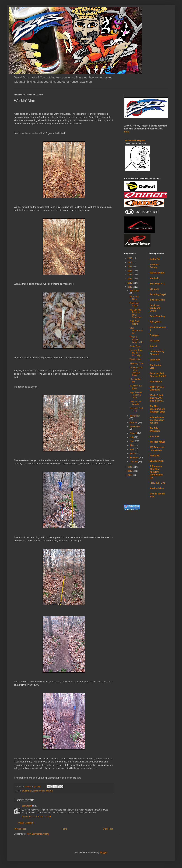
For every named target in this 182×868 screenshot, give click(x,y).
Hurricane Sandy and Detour (155, 308)
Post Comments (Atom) (38, 834)
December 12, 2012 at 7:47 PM (36, 817)
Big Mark (154, 289)
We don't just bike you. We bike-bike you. (157, 398)
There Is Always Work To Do (136, 340)
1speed (153, 346)
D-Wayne (154, 335)
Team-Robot (156, 382)
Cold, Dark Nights (134, 323)
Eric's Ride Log (157, 316)
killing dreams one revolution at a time (157, 420)
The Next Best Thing (136, 409)
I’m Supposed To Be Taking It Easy (136, 371)
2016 (130, 271)
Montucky (155, 278)
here (126, 132)
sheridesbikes (157, 488)
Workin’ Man (135, 359)
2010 (130, 471)
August (134, 433)
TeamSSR (155, 455)
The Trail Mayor (157, 442)
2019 (130, 258)
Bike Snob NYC (157, 284)
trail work (49, 791)
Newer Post (20, 829)
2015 (130, 275)
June (133, 441)
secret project (39, 791)
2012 (130, 287)
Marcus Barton (157, 273)
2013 (130, 283)
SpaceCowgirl (157, 461)
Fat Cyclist (155, 322)
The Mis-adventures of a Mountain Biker (158, 409)
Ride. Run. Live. (158, 483)
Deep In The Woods (135, 403)
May (132, 445)
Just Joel (154, 436)
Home (64, 829)
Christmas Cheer (134, 304)
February (134, 458)
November (135, 416)
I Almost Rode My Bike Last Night (136, 353)
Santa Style (135, 346)
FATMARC (155, 341)
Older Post (108, 829)
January (134, 462)
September (135, 426)
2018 (130, 262)
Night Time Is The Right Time (136, 395)
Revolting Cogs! (158, 294)
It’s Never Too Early (136, 387)
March (133, 454)
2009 (130, 475)
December (135, 291)
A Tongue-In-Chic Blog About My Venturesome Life (156, 472)
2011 (130, 467)
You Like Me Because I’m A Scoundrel (136, 314)
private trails (27, 791)
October (134, 422)
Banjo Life (155, 360)
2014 (130, 279)
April (132, 449)
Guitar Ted (155, 259)
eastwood (27, 806)
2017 (130, 266)
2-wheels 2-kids (158, 300)
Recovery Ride (136, 363)
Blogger (104, 852)
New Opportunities (136, 330)
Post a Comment (26, 823)
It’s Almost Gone (134, 298)
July (132, 437)
